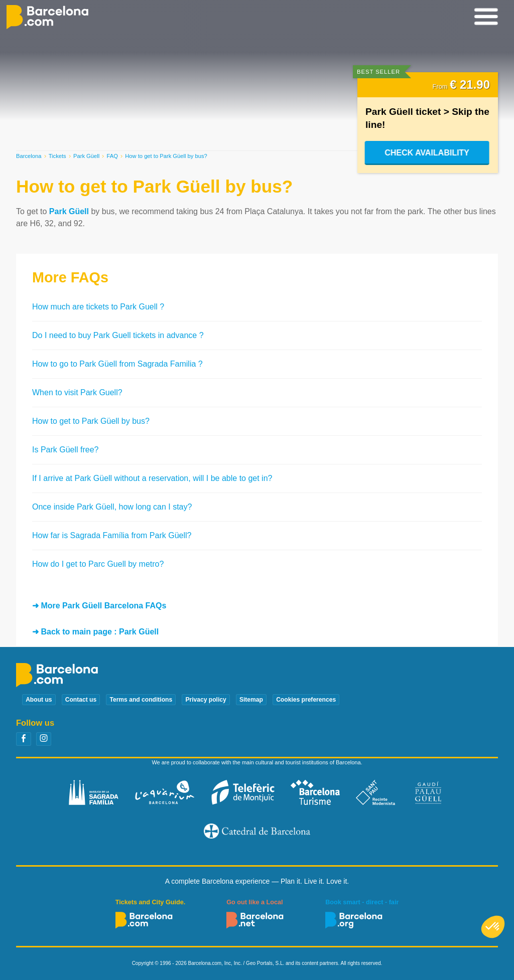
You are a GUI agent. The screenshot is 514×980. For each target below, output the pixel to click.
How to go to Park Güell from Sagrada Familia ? (117, 364)
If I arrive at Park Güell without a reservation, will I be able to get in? (152, 478)
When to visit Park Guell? (77, 392)
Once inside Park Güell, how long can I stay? (112, 507)
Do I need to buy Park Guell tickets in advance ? (118, 335)
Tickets (57, 156)
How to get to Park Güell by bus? (91, 421)
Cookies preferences (306, 700)
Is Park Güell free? (66, 450)
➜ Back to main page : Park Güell (95, 632)
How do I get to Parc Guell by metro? (98, 564)
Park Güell (86, 156)
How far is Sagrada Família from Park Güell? (112, 535)
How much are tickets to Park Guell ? (98, 307)
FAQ (112, 156)
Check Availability (428, 153)
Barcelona (29, 156)
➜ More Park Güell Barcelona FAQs (99, 606)
